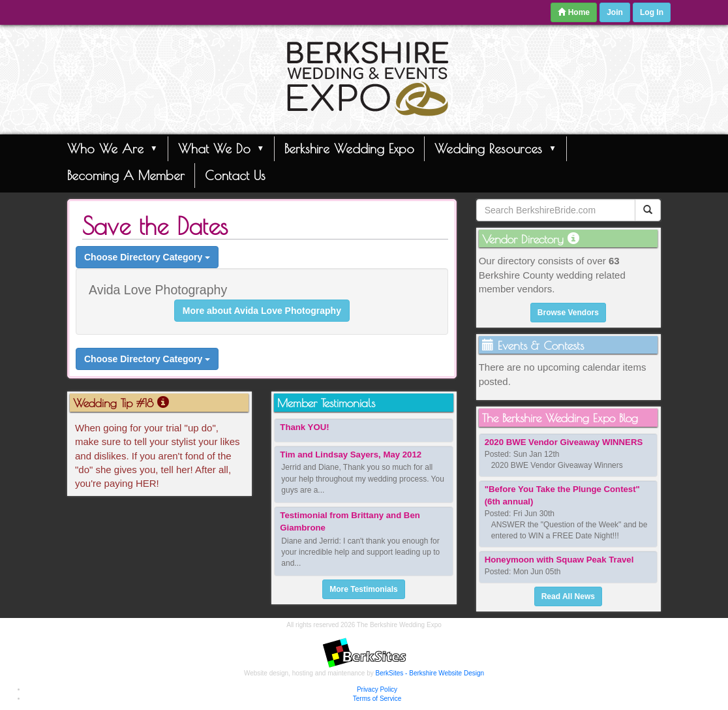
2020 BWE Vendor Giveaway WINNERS (564, 442)
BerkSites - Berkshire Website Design (430, 673)
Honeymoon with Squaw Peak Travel (559, 560)
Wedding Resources (495, 148)
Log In (652, 12)
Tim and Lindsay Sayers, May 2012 (351, 455)
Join (615, 12)
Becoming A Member (126, 175)
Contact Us (235, 175)
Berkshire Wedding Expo (349, 148)
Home (574, 12)
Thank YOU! (304, 427)
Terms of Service (377, 699)
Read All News (568, 596)
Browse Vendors (568, 313)
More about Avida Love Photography (262, 311)
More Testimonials (363, 589)
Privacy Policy (377, 689)
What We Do (221, 148)
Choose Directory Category (147, 257)
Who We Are (113, 148)
